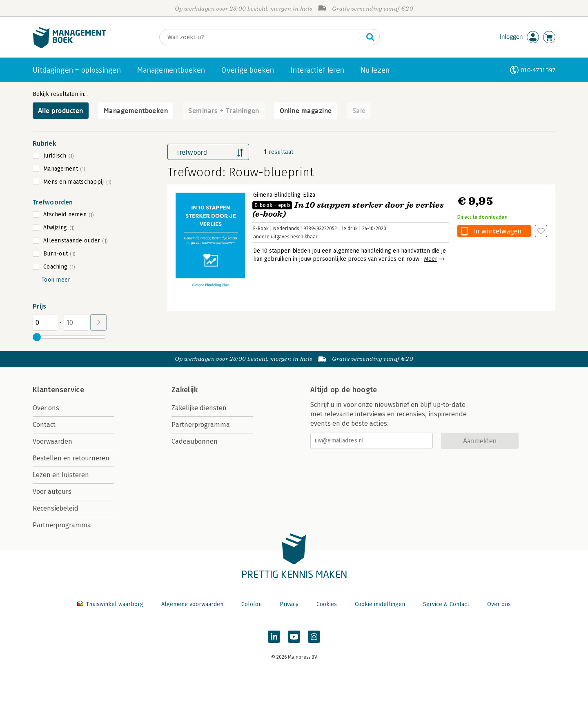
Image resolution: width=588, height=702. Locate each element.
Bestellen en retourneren (71, 458)
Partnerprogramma (62, 525)
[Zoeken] (261, 37)
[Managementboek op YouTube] (294, 637)
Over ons (46, 408)
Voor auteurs (52, 492)
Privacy (289, 604)
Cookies (327, 604)
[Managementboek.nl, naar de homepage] (69, 46)
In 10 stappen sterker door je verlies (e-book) (348, 210)
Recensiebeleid (56, 508)
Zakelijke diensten (199, 408)
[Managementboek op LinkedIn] (274, 637)
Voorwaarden (52, 441)
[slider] (37, 337)
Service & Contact (446, 604)
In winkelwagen (498, 231)
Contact (44, 425)
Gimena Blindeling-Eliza (284, 195)
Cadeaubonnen (195, 441)
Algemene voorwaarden (192, 604)
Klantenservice (58, 390)
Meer (431, 259)
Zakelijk (185, 390)
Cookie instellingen (380, 604)
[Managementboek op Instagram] (314, 637)
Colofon (252, 604)
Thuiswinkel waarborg (111, 604)
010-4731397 (538, 70)
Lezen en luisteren (61, 475)
